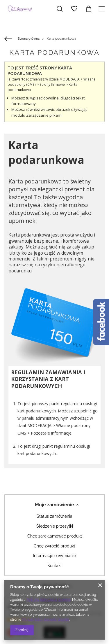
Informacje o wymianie (54, 556)
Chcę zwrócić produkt (54, 546)
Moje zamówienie (54, 505)
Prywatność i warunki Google (46, 619)
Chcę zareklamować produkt (55, 536)
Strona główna (29, 39)
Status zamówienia (54, 516)
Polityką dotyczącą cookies (49, 600)
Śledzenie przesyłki (55, 526)
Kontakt (55, 566)
